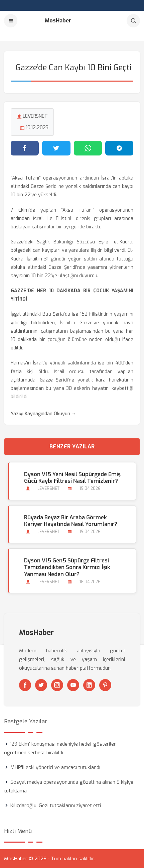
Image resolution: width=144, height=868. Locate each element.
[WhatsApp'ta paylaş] (88, 148)
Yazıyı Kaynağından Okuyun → (43, 414)
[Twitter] (41, 685)
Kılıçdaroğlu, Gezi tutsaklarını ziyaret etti (56, 805)
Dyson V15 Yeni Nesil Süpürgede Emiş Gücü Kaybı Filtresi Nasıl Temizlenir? (72, 478)
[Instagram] (57, 685)
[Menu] (11, 21)
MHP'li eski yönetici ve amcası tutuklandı (55, 767)
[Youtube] (73, 685)
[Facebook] (25, 685)
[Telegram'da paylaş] (119, 148)
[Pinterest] (105, 685)
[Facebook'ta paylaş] (25, 148)
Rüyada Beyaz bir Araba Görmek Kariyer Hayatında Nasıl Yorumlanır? (71, 521)
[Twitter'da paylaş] (56, 148)
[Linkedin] (89, 685)
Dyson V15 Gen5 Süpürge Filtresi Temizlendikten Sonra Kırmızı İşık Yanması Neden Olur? (67, 568)
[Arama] (133, 21)
